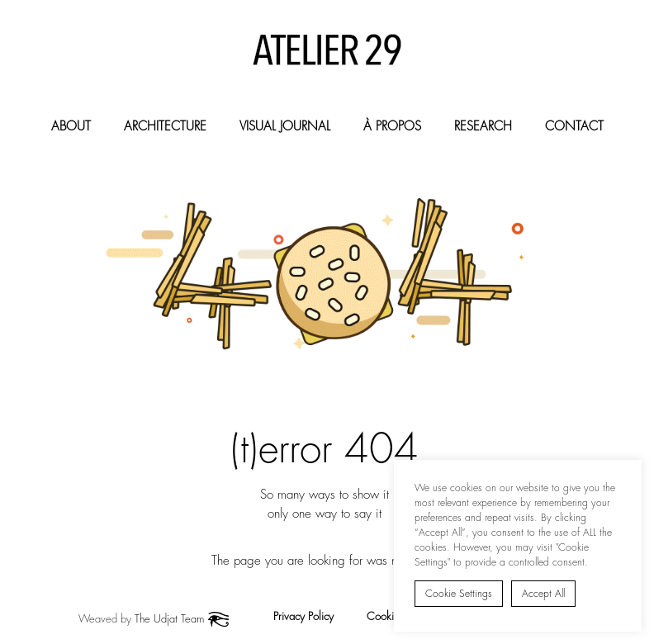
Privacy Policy (303, 616)
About (71, 126)
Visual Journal (285, 126)
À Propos (392, 126)
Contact (574, 126)
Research (483, 126)
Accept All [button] (543, 594)
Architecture (165, 126)
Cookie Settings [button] (459, 594)
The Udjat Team (169, 619)
